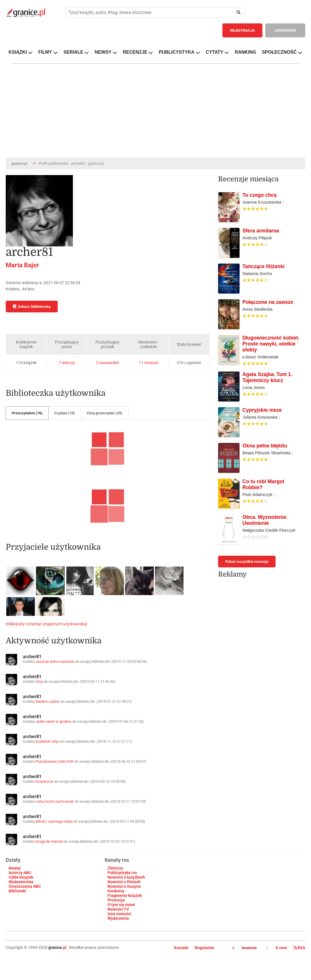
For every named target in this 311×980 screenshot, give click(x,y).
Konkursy (116, 891)
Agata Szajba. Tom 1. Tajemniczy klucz (267, 377)
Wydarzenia (118, 918)
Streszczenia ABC (25, 886)
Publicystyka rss (122, 873)
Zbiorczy (115, 868)
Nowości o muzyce (124, 886)
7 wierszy (67, 363)
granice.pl (19, 163)
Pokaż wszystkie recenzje (247, 562)
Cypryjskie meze (262, 410)
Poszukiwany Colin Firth (55, 761)
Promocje (116, 900)
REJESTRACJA (243, 30)
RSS (299, 948)
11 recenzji (148, 363)
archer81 (32, 657)
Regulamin (205, 948)
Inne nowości (119, 914)
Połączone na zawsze (268, 302)
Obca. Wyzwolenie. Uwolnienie (265, 520)
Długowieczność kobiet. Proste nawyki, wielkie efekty (271, 344)
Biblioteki (17, 891)
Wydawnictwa (21, 882)
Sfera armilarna (261, 231)
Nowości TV (118, 909)
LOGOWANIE (285, 30)
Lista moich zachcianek (55, 801)
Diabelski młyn (47, 741)
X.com (277, 948)
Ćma (39, 681)
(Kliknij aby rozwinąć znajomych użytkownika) (46, 624)
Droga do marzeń (49, 841)
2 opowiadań (108, 363)
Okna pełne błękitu (265, 446)
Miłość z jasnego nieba (54, 821)
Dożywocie (44, 781)
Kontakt (181, 948)
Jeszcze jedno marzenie (55, 661)
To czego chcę (260, 195)
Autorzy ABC (20, 873)
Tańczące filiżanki (263, 266)
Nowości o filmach (124, 882)
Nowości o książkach (126, 877)
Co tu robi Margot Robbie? (263, 484)
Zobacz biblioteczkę (32, 307)
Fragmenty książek (125, 895)
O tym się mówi (121, 905)
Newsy (15, 868)
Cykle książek (21, 877)
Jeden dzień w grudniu (53, 721)
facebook (244, 948)
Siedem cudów (48, 701)
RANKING (245, 52)
